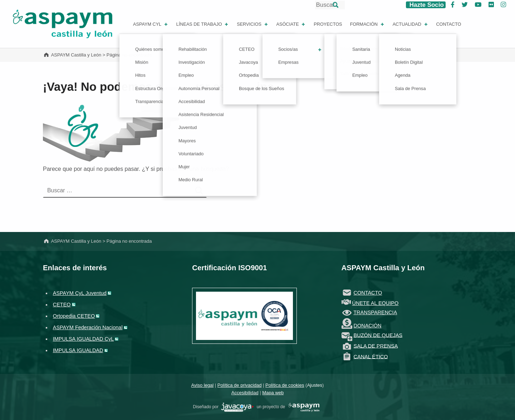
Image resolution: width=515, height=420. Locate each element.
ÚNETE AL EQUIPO (376, 303)
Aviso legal (203, 385)
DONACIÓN (368, 326)
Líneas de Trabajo (203, 24)
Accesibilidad (245, 393)
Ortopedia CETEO (74, 316)
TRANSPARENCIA (375, 312)
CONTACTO (368, 293)
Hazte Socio (426, 5)
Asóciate (291, 24)
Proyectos (328, 24)
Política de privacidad (240, 385)
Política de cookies (285, 385)
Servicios (253, 24)
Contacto (448, 24)
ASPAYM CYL (151, 24)
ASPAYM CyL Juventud (80, 293)
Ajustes (315, 385)
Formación (368, 24)
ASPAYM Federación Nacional (88, 327)
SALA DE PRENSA (376, 346)
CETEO (62, 305)
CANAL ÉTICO (371, 356)
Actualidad (411, 24)
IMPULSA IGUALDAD (78, 350)
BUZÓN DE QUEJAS (378, 335)
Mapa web (273, 393)
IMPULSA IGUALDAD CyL (83, 339)
